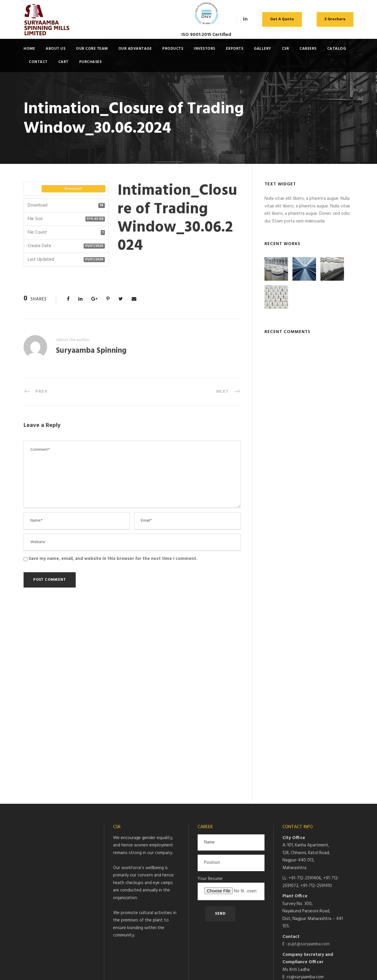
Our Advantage (135, 49)
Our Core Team (92, 49)
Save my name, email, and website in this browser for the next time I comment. (113, 559)
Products (173, 49)
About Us (56, 49)
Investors (205, 49)
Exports (235, 49)
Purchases (91, 62)
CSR (286, 49)
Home (29, 49)
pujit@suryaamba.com (309, 757)
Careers (308, 49)
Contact (38, 62)
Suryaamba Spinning (91, 351)
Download (73, 189)
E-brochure (335, 19)
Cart (63, 62)
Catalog (337, 49)
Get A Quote (282, 19)
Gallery (263, 49)
